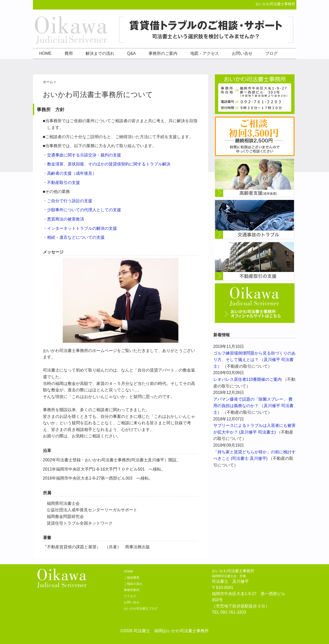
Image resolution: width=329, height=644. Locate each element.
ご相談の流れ (133, 584)
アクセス (130, 596)
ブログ (271, 53)
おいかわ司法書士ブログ (141, 608)
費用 (69, 53)
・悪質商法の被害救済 (63, 219)
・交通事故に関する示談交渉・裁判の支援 (82, 155)
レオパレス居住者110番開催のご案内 (248, 379)
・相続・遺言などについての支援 (74, 237)
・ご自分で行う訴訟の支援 (68, 201)
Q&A (132, 53)
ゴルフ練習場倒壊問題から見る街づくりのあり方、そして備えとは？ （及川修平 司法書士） (254, 360)
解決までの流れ (100, 53)
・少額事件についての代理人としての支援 (82, 210)
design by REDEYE (165, 637)
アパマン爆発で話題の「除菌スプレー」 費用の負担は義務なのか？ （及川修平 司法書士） (254, 406)
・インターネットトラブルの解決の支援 (80, 228)
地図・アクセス (205, 53)
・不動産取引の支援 (61, 183)
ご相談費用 (132, 578)
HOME (45, 53)
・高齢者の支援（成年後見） (70, 173)
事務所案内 (132, 590)
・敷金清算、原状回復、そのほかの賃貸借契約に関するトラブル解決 (107, 164)
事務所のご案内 (163, 53)
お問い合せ (242, 53)
